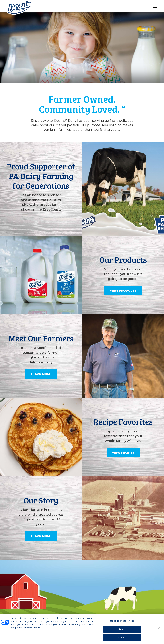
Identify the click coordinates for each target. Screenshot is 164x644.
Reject (122, 631)
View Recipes (123, 453)
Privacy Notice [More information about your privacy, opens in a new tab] (32, 629)
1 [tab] (82, 77)
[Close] (159, 630)
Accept (122, 639)
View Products (123, 291)
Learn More (41, 374)
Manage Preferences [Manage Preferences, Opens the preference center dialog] (122, 623)
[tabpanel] (82, 47)
